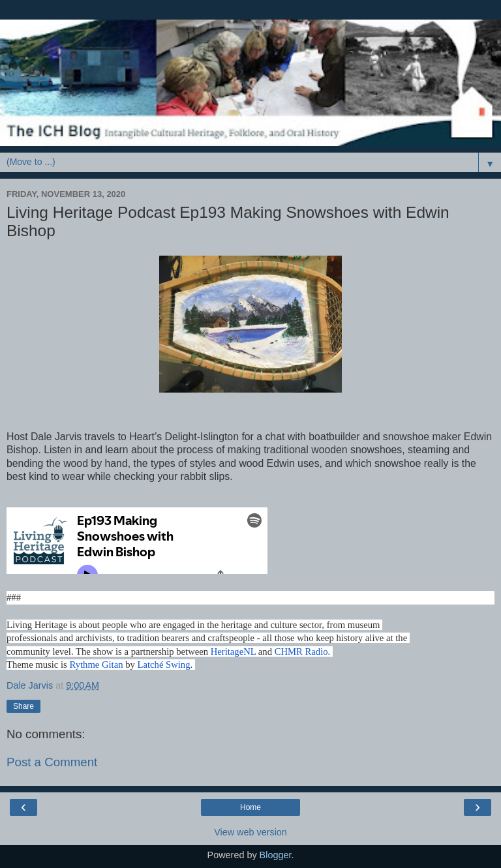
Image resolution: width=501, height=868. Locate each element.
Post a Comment (52, 762)
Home (250, 807)
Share (23, 706)
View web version (250, 832)
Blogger (276, 855)
